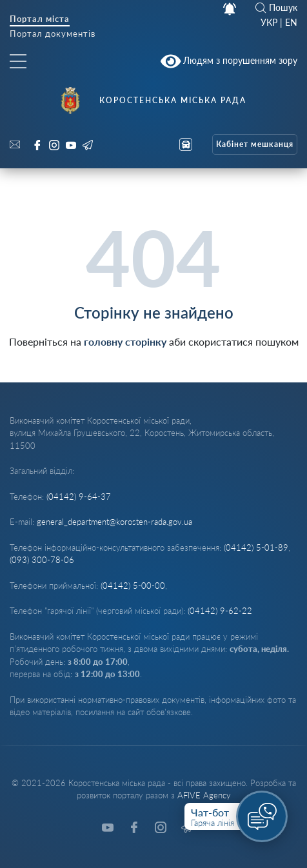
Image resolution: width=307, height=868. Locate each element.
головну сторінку (125, 341)
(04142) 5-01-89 (256, 547)
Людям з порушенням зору (229, 61)
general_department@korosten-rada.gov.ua (114, 522)
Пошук (276, 8)
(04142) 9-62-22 (220, 611)
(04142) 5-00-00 (133, 586)
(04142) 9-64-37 (79, 497)
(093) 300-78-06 (42, 560)
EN (291, 23)
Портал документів (53, 35)
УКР (269, 23)
